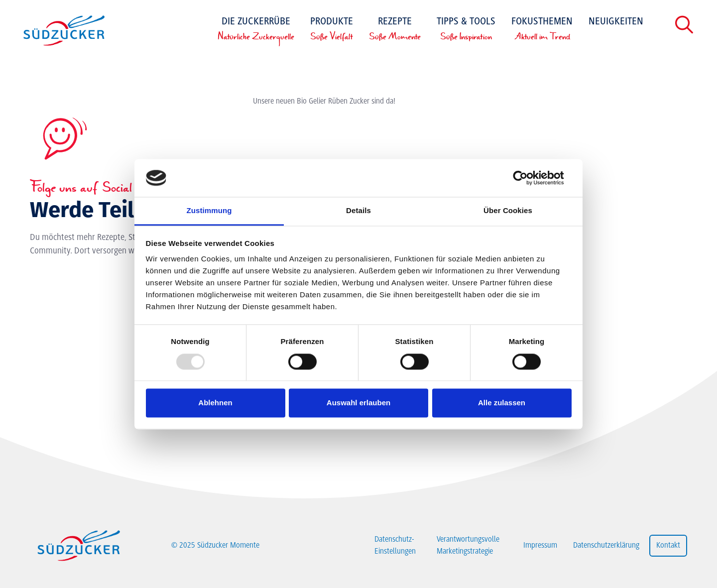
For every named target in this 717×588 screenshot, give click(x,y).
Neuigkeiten (616, 22)
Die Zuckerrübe (256, 30)
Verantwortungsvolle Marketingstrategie (468, 546)
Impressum (540, 546)
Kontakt (668, 546)
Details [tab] (358, 211)
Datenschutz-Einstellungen (395, 546)
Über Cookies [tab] (508, 211)
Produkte (332, 30)
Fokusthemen (542, 30)
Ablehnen (215, 403)
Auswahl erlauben (358, 403)
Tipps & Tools (466, 30)
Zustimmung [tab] (209, 211)
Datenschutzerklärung (606, 546)
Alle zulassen (502, 403)
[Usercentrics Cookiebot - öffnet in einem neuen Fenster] (528, 178)
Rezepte (395, 30)
